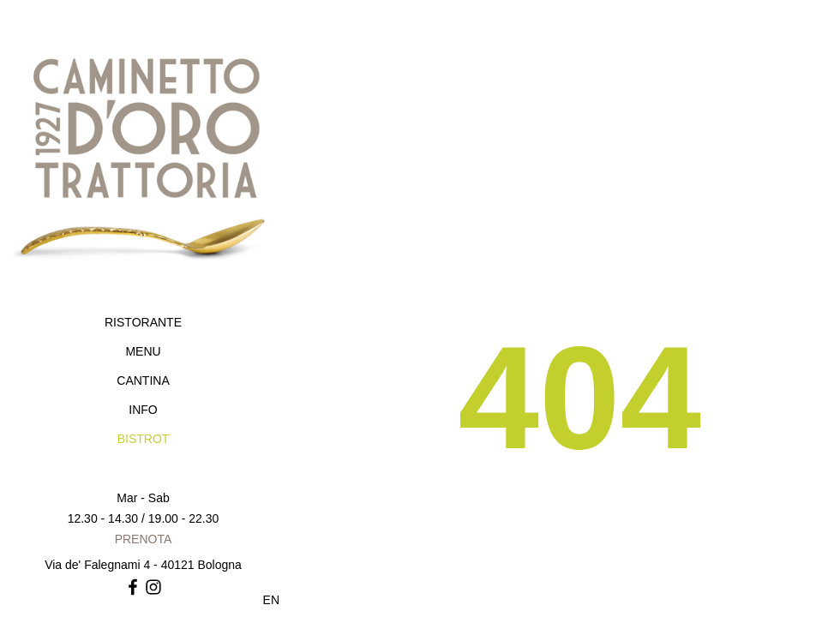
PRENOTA (144, 539)
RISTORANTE (143, 322)
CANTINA (143, 380)
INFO (143, 410)
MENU (143, 351)
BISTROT (144, 439)
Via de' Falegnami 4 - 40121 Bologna (143, 565)
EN (271, 600)
